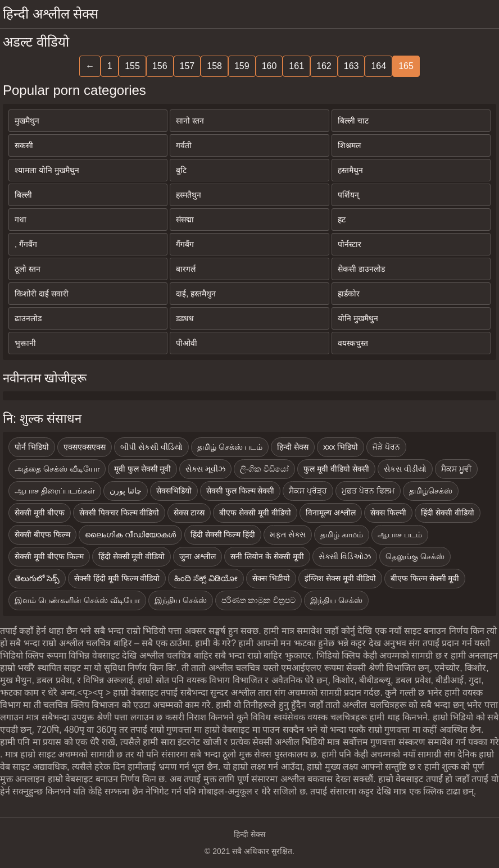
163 (351, 66)
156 (160, 66)
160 (269, 66)
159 (242, 66)
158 (214, 66)
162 (324, 66)
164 (378, 66)
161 (296, 66)
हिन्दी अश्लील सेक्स (51, 14)
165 (406, 66)
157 (187, 66)
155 (132, 66)
